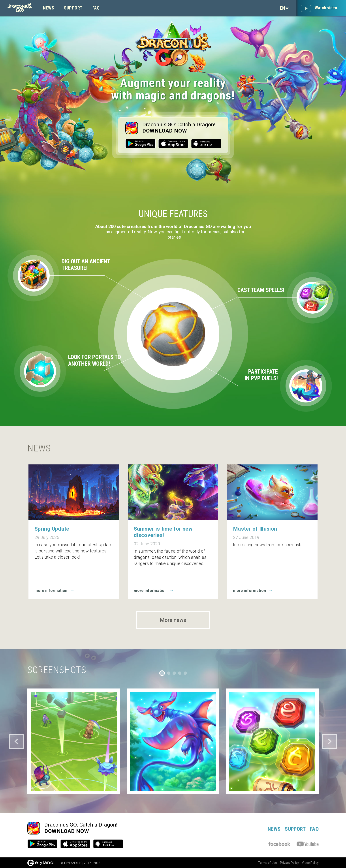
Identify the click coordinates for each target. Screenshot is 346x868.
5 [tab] (185, 673)
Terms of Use (264, 863)
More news (173, 620)
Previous (16, 741)
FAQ (96, 8)
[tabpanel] (74, 741)
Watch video (326, 8)
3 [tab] (174, 673)
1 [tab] (162, 673)
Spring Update (52, 529)
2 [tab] (169, 673)
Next (330, 741)
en (284, 8)
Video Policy (310, 863)
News (49, 8)
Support (73, 8)
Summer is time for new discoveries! (163, 532)
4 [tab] (180, 673)
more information (56, 590)
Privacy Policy (288, 863)
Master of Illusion (255, 529)
